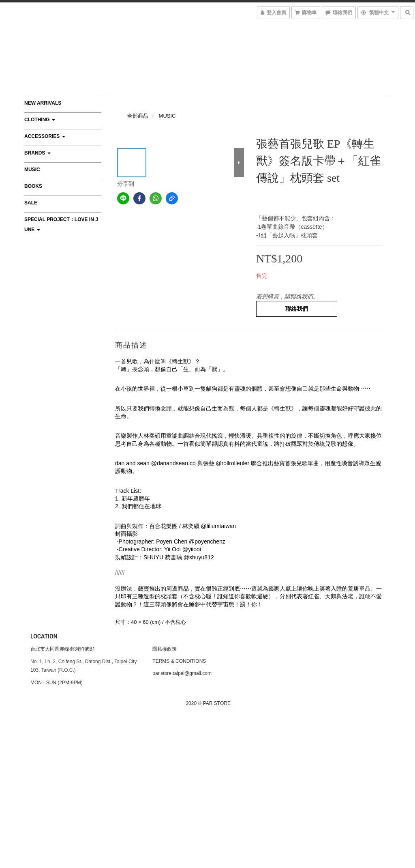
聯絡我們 (297, 309)
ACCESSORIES (45, 136)
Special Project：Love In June (61, 225)
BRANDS (37, 153)
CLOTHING (40, 120)
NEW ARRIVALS (43, 103)
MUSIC (32, 170)
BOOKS (33, 186)
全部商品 (138, 116)
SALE (31, 203)
